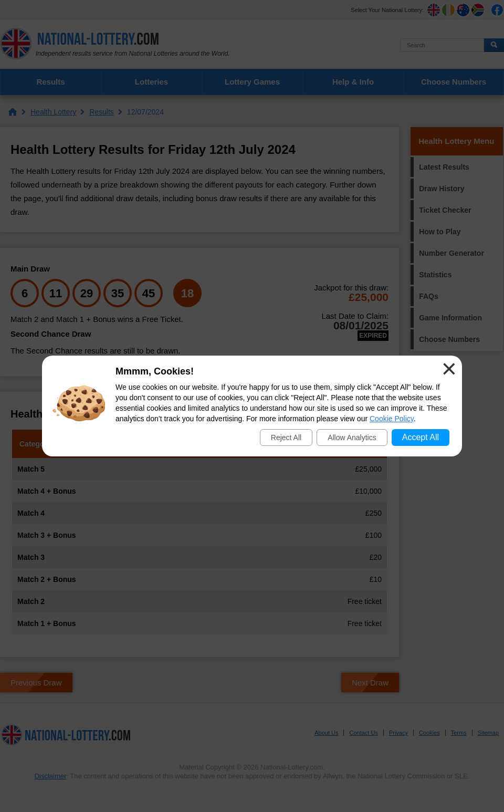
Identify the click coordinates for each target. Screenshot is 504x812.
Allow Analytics (352, 438)
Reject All (286, 438)
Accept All (421, 437)
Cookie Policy (392, 419)
